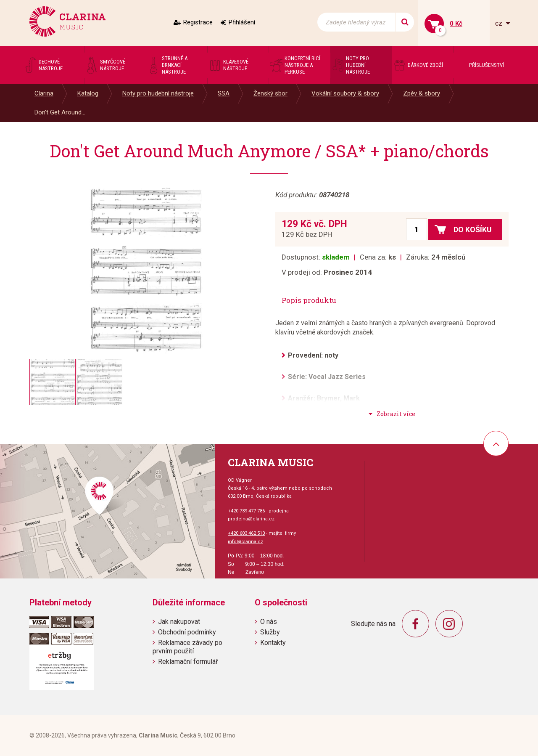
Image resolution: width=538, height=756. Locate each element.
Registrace (198, 22)
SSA (224, 93)
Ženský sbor (270, 93)
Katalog (88, 93)
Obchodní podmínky (187, 632)
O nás (269, 622)
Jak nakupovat (179, 622)
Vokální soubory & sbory (345, 93)
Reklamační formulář (188, 662)
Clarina (44, 93)
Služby (270, 632)
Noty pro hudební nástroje (158, 93)
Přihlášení (242, 22)
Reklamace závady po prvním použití (187, 647)
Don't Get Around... (60, 112)
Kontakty (273, 643)
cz (500, 23)
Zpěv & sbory (422, 93)
